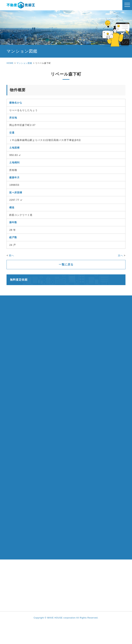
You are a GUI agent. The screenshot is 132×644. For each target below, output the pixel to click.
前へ (12, 255)
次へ (120, 255)
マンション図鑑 (24, 63)
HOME (10, 63)
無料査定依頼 (19, 280)
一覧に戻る (66, 264)
